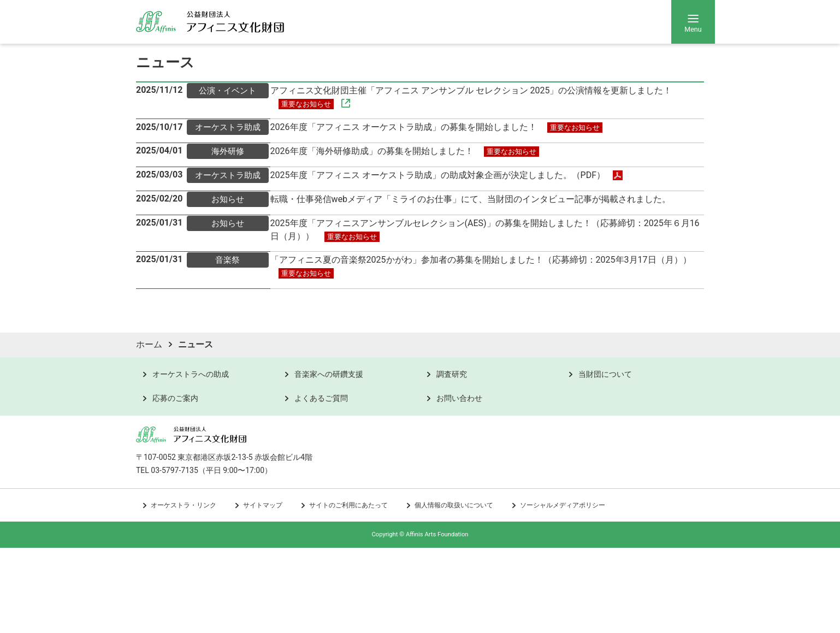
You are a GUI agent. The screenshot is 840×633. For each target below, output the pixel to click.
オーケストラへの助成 (191, 459)
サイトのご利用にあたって (348, 591)
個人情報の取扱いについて (454, 591)
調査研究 (452, 459)
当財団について (605, 459)
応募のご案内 (175, 483)
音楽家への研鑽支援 (329, 459)
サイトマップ (263, 591)
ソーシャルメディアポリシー (563, 591)
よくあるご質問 (321, 483)
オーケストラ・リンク (184, 591)
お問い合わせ (459, 483)
